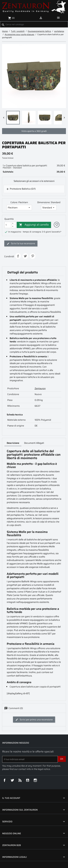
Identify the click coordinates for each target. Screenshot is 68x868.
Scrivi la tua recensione (21, 243)
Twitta (25, 256)
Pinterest (33, 256)
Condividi (18, 256)
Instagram (35, 780)
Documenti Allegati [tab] (34, 443)
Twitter (12, 780)
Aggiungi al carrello (34, 225)
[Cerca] (34, 24)
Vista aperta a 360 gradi (34, 131)
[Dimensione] (49, 208)
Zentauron (40, 388)
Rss (20, 780)
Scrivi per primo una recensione (34, 720)
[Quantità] (8, 225)
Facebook (5, 780)
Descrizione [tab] (13, 443)
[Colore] (19, 208)
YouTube (28, 780)
